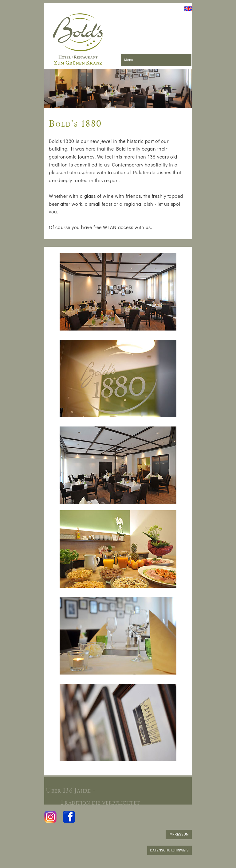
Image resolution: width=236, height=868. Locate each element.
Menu (129, 60)
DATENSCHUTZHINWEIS (169, 850)
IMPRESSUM (179, 834)
